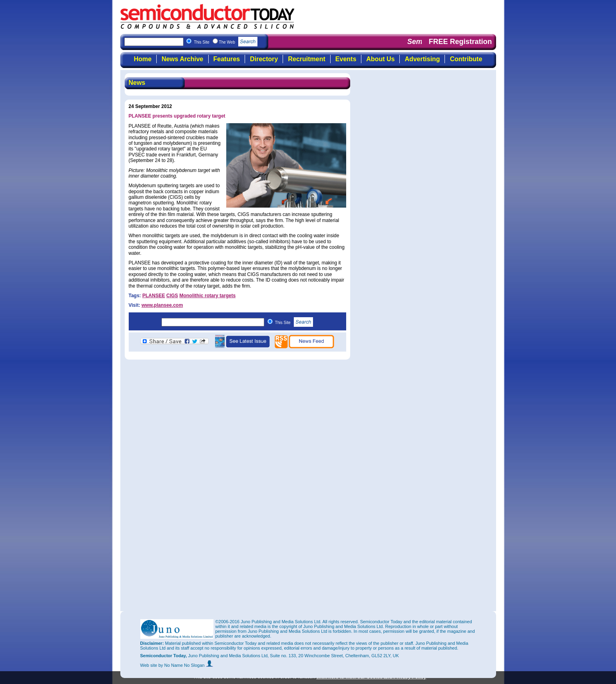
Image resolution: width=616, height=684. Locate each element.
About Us (380, 59)
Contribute (466, 59)
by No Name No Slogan (186, 665)
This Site (294, 323)
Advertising (422, 59)
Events (346, 59)
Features (227, 59)
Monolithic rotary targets (208, 296)
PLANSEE (154, 296)
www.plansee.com (162, 305)
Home (143, 59)
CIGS (172, 296)
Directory (264, 59)
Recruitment (306, 59)
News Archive (182, 59)
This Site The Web (226, 42)
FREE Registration (460, 42)
